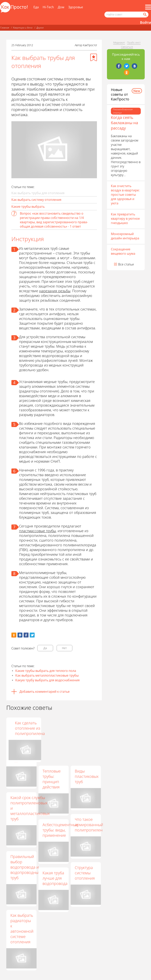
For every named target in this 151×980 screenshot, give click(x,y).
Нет (64, 648)
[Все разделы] (148, 7)
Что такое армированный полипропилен (89, 825)
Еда (36, 7)
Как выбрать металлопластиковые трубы (47, 675)
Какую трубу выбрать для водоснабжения (47, 680)
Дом (61, 7)
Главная (5, 28)
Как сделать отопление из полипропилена (90, 728)
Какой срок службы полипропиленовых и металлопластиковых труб (30, 808)
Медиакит (119, 42)
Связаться (127, 47)
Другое (40, 28)
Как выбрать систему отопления (36, 200)
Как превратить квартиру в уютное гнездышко (125, 219)
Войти (145, 22)
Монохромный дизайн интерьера (125, 236)
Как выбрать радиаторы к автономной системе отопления (22, 929)
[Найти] (145, 15)
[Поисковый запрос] (126, 15)
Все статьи (126, 264)
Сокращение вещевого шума (123, 251)
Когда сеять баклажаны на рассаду (124, 123)
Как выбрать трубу (50, 728)
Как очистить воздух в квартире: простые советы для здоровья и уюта (125, 195)
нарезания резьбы (55, 291)
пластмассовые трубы (37, 531)
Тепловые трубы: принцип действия (52, 779)
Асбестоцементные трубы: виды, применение (60, 830)
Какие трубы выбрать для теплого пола (46, 671)
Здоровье (76, 7)
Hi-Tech (48, 7)
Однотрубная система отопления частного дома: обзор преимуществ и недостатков (23, 741)
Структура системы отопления (85, 873)
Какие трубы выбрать (28, 207)
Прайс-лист (134, 42)
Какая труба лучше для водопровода (55, 878)
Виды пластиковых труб (87, 776)
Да (45, 648)
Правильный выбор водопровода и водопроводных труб (25, 867)
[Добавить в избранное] (94, 57)
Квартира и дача (23, 28)
